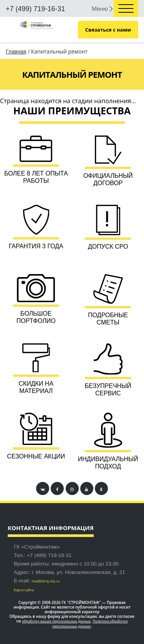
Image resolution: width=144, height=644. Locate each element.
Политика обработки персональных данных (90, 624)
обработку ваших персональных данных (56, 621)
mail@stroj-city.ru (46, 581)
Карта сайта (24, 590)
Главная (16, 52)
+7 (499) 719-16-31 (36, 9)
